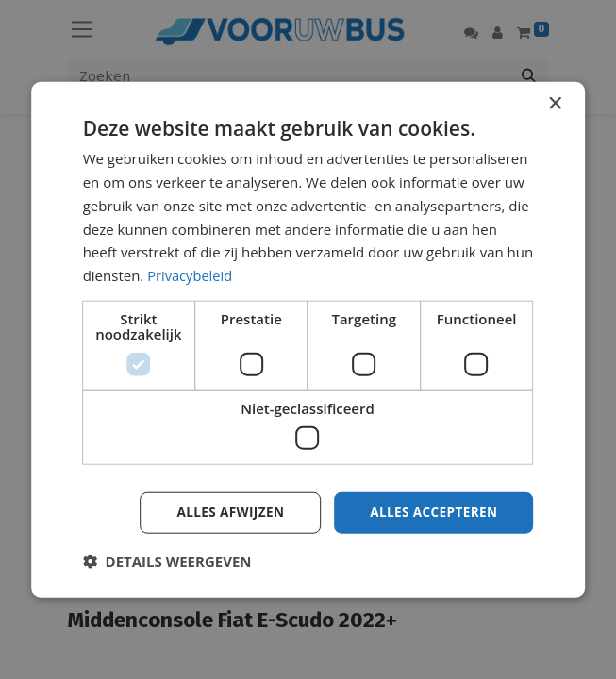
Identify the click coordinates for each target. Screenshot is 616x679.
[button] (167, 561)
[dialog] (308, 339)
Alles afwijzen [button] (225, 512)
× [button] (554, 103)
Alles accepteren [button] (432, 512)
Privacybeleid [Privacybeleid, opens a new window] (191, 274)
